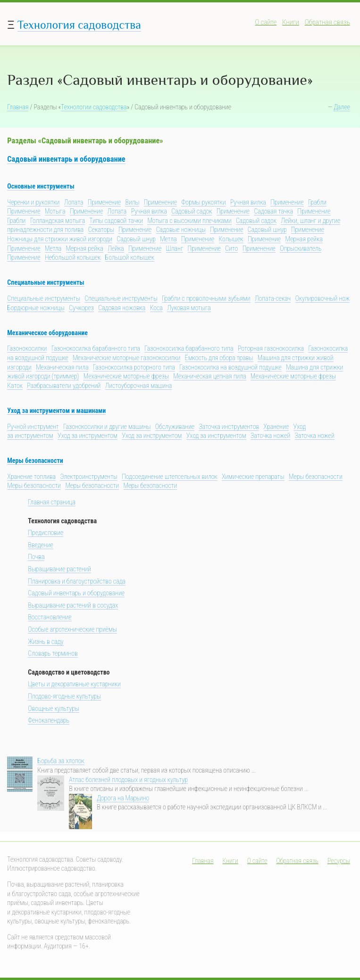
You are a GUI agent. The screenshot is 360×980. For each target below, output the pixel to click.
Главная (18, 107)
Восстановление (50, 617)
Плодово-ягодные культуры (64, 696)
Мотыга (55, 211)
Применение (104, 202)
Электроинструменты (89, 477)
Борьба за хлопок (61, 761)
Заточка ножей (270, 436)
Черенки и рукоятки (33, 202)
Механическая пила (62, 367)
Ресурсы (339, 861)
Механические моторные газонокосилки (126, 358)
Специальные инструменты (46, 282)
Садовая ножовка (122, 308)
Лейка (116, 248)
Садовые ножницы (181, 230)
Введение (41, 545)
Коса (156, 308)
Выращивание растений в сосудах (73, 605)
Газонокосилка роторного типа (134, 367)
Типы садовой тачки (116, 221)
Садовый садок (192, 211)
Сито (231, 248)
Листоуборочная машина (138, 386)
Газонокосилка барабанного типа (96, 348)
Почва (36, 557)
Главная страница (52, 502)
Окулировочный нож (323, 298)
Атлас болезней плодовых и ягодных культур (128, 780)
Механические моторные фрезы (126, 376)
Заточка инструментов (229, 427)
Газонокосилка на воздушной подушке (230, 367)
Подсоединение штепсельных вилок (170, 477)
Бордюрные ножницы (36, 308)
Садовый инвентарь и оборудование (66, 159)
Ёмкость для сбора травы (219, 358)
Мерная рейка (304, 239)
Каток (15, 386)
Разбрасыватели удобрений (64, 386)
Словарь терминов (53, 653)
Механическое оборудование (47, 333)
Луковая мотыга (189, 308)
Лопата (74, 202)
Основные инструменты (41, 186)
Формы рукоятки (203, 202)
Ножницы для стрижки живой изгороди (60, 239)
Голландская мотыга (58, 221)
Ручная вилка (248, 202)
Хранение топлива (31, 477)
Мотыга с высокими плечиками (189, 221)
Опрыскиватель (301, 248)
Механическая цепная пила (209, 376)
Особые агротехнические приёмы (72, 629)
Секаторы (101, 230)
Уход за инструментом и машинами (56, 411)
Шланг (175, 248)
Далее (342, 107)
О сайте (266, 22)
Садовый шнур (267, 230)
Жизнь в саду (46, 642)
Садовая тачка (273, 211)
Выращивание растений (59, 569)
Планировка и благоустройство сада (77, 581)
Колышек (231, 239)
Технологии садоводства (94, 107)
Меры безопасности (35, 461)
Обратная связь (327, 22)
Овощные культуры (54, 708)
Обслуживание (175, 427)
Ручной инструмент (33, 427)
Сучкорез (81, 308)
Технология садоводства (79, 25)
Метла (168, 239)
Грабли (317, 202)
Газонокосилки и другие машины (107, 427)
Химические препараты (253, 477)
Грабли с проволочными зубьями (206, 298)
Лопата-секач (273, 298)
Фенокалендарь (49, 720)
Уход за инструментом (88, 436)
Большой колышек (130, 257)
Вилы (132, 202)
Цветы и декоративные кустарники (74, 684)
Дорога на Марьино (123, 798)
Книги (291, 22)
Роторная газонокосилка (271, 348)
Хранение (276, 427)
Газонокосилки (27, 348)
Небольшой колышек (73, 257)
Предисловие (46, 533)
